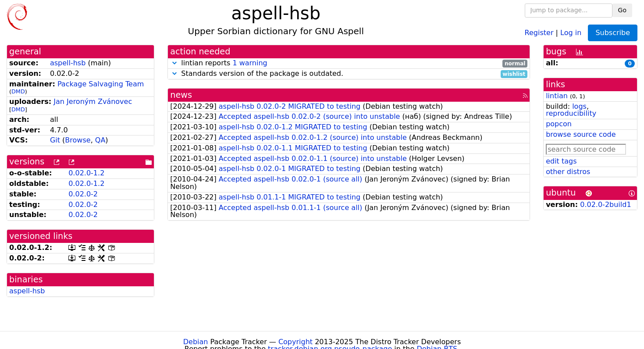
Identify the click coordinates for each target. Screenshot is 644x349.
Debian (196, 342)
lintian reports (349, 63)
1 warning (250, 63)
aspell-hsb (68, 63)
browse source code (581, 134)
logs (579, 106)
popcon (559, 124)
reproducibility (571, 113)
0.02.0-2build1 (605, 205)
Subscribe (613, 33)
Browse (78, 140)
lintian (557, 96)
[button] (174, 63)
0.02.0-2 (83, 194)
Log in (571, 32)
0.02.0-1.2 (86, 173)
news (181, 95)
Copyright (295, 342)
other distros (568, 172)
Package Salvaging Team (101, 84)
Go (622, 10)
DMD (18, 91)
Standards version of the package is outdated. (349, 74)
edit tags (561, 161)
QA (100, 140)
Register (539, 32)
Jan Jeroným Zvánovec (93, 101)
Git (55, 140)
